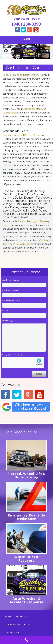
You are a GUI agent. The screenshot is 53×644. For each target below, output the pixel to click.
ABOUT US (21, 617)
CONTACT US (12, 632)
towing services (11, 113)
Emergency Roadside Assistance (27, 517)
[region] (26, 52)
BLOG (27, 625)
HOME (8, 617)
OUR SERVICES (12, 625)
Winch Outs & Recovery (26, 559)
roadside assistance (33, 109)
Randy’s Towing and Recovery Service (22, 75)
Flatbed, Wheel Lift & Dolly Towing (26, 475)
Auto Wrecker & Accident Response (26, 600)
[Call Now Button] (26, 640)
